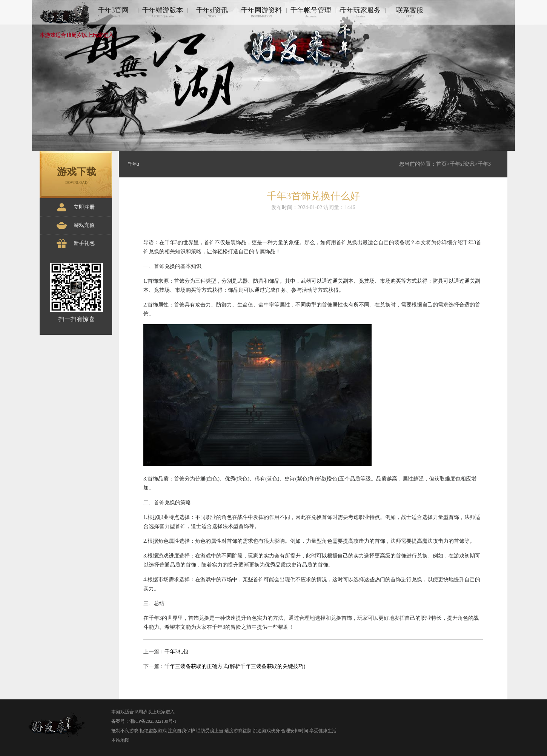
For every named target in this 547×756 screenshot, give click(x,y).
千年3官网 (113, 12)
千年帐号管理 (311, 12)
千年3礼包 (176, 652)
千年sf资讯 (212, 12)
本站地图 (120, 740)
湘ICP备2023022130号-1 (153, 721)
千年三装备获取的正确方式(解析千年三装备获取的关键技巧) (235, 666)
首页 (441, 164)
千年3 (484, 164)
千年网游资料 (261, 12)
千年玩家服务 (360, 12)
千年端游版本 (163, 12)
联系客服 (410, 12)
